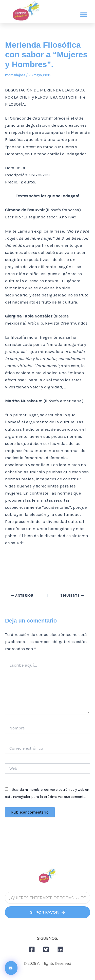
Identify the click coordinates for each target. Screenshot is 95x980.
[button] (84, 15)
